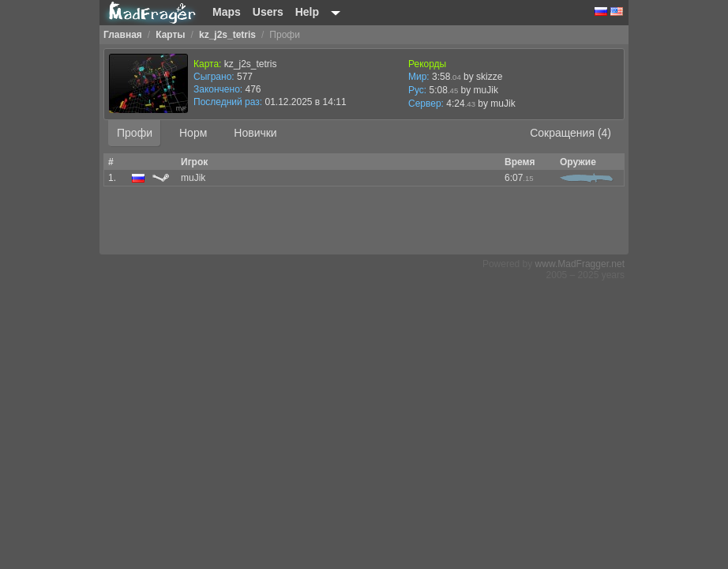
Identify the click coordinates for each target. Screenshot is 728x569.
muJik (503, 104)
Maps (227, 12)
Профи (135, 133)
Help (307, 12)
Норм (193, 133)
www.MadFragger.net (580, 264)
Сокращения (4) (570, 133)
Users (268, 12)
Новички (255, 133)
